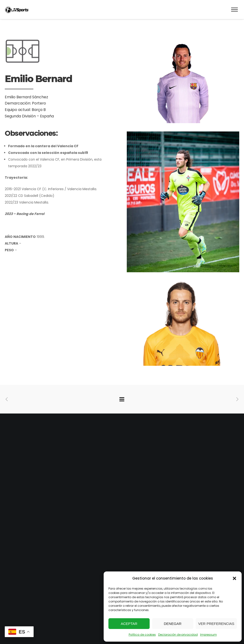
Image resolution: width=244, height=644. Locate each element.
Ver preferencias (216, 624)
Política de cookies (142, 635)
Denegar (173, 624)
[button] (234, 578)
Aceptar (129, 624)
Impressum (208, 635)
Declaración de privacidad (178, 635)
